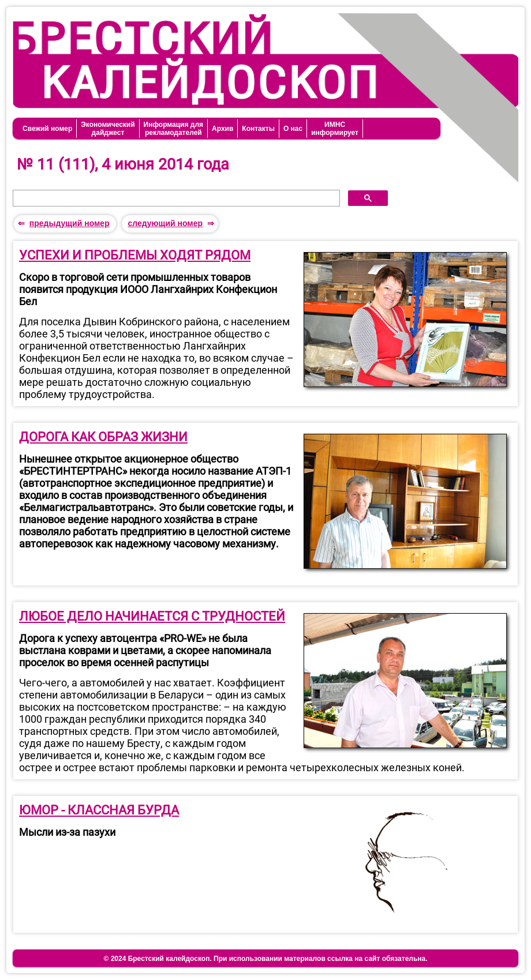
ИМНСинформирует (335, 129)
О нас (293, 129)
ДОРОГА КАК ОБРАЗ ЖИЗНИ (103, 437)
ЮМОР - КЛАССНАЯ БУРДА (99, 810)
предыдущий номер (70, 223)
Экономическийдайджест (108, 129)
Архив (223, 129)
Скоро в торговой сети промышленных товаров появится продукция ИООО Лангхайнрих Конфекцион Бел (148, 289)
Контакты (258, 129)
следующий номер (165, 223)
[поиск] (175, 198)
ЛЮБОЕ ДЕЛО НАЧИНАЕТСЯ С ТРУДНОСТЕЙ (152, 616)
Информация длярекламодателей (173, 129)
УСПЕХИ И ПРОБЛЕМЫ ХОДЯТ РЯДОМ (135, 255)
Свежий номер (47, 129)
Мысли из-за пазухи (67, 832)
